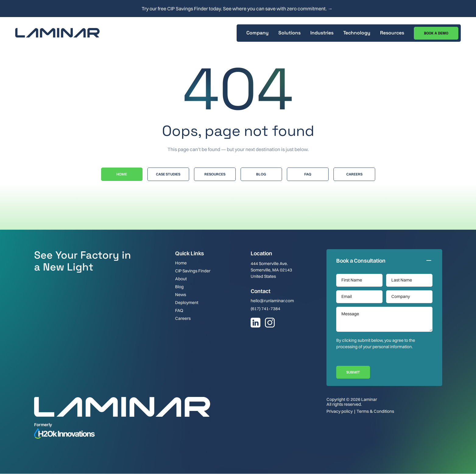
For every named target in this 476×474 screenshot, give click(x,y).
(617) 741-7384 (265, 309)
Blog (261, 174)
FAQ (179, 310)
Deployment (187, 302)
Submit (353, 372)
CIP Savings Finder (193, 271)
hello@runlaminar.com (272, 301)
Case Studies (168, 174)
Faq (308, 174)
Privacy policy (340, 411)
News (181, 295)
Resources (215, 174)
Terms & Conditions (375, 411)
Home (122, 174)
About (181, 279)
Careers (354, 174)
